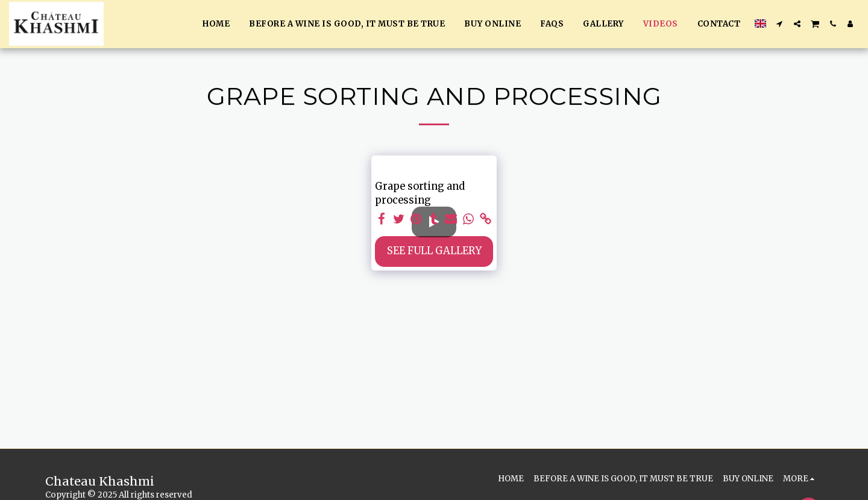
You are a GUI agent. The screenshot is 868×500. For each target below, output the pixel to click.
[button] (780, 24)
